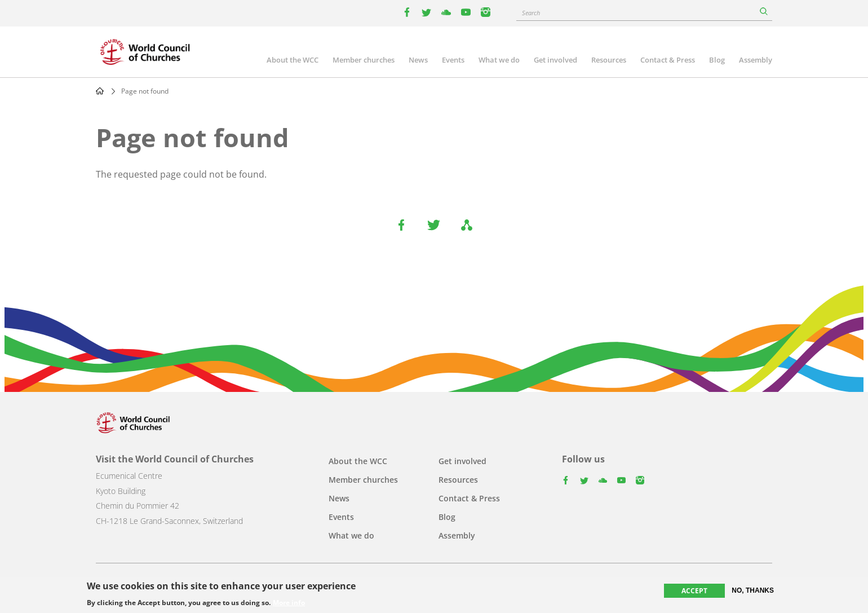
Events (453, 60)
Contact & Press (668, 60)
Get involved (555, 60)
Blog (717, 60)
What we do (499, 60)
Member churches (364, 60)
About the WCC (293, 60)
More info (289, 603)
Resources (609, 60)
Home (100, 91)
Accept (694, 591)
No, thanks (753, 591)
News (418, 60)
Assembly (756, 60)
